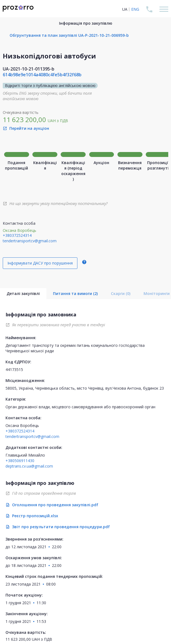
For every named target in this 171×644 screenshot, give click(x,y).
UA (125, 9)
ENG (135, 9)
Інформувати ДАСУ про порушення (40, 263)
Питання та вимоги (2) (75, 293)
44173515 (14, 369)
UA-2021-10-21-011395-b (29, 69)
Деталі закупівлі (23, 293)
